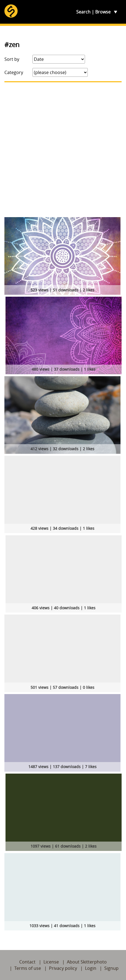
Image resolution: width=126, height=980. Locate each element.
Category (14, 72)
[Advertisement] (63, 150)
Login (91, 968)
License (51, 962)
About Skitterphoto (87, 962)
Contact (27, 962)
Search (83, 12)
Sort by (12, 59)
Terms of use (28, 968)
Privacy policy (63, 968)
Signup (111, 968)
